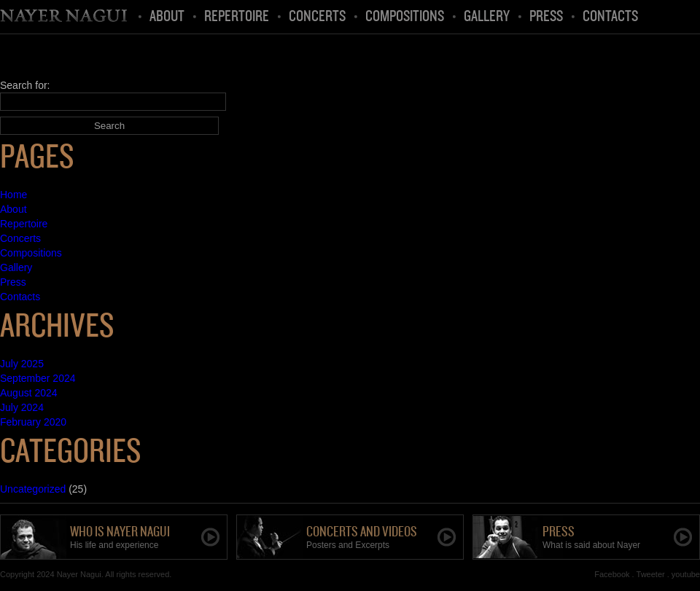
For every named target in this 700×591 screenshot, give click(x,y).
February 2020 (33, 422)
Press (546, 17)
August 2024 (29, 393)
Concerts (317, 17)
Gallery (487, 17)
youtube (686, 574)
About (167, 17)
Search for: (25, 85)
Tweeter (651, 574)
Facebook (612, 574)
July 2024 (22, 407)
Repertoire (237, 17)
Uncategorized (33, 489)
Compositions (405, 17)
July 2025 (22, 364)
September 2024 (38, 378)
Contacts (610, 17)
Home (65, 17)
